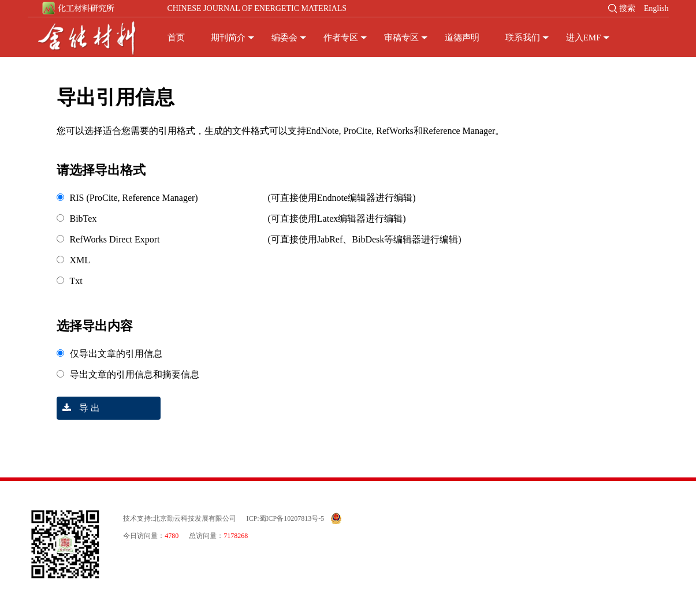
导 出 (78, 408)
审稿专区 (401, 38)
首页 (176, 38)
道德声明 (462, 38)
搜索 (627, 8)
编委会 (284, 38)
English (656, 8)
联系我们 (523, 38)
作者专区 (341, 38)
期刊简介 (228, 38)
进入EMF (584, 38)
